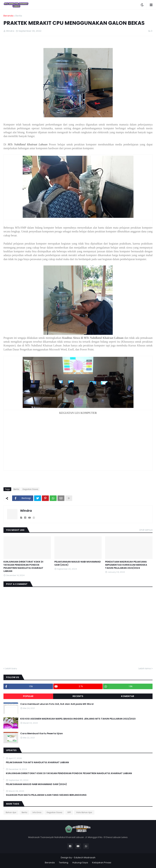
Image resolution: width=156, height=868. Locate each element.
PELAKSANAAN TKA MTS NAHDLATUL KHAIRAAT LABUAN (37, 762)
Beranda (8, 16)
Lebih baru (11, 668)
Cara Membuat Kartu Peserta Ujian (42, 734)
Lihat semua (146, 530)
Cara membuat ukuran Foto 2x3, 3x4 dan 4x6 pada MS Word (57, 704)
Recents (78, 696)
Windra (26, 511)
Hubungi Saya (80, 863)
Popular (28, 696)
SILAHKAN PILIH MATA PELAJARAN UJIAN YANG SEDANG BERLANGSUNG (46, 795)
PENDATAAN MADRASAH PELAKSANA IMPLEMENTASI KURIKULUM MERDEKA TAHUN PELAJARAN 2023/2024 (126, 565)
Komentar (128, 696)
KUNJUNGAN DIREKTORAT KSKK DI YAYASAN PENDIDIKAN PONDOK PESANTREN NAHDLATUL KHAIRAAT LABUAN (23, 567)
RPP (69, 812)
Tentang (64, 863)
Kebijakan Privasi (102, 863)
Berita (19, 16)
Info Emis (37, 812)
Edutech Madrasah (85, 858)
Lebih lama (145, 668)
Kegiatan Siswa (30, 489)
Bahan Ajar (11, 812)
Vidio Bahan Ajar (84, 812)
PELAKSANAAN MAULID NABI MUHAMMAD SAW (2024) (78, 563)
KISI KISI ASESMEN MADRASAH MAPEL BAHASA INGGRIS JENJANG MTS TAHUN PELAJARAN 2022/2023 (78, 719)
